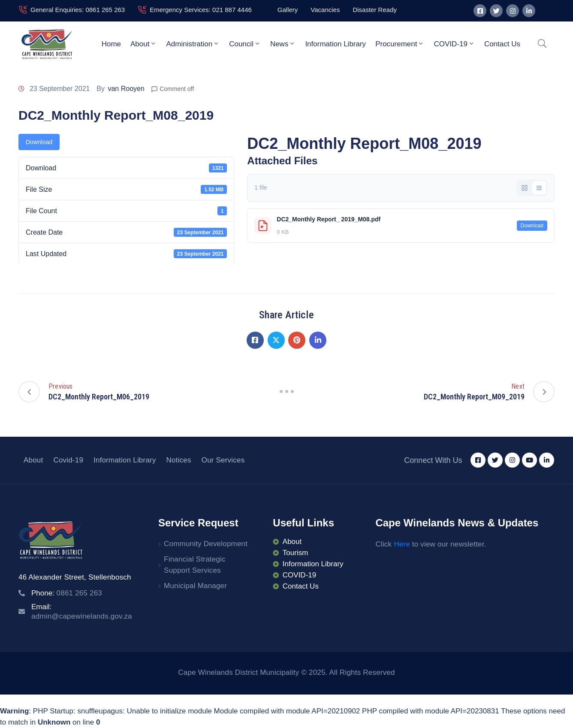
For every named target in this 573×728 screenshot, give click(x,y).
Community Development (206, 544)
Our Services (223, 460)
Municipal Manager (195, 586)
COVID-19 (454, 44)
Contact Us (502, 44)
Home (111, 44)
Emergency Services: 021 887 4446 (201, 10)
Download (39, 142)
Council (245, 44)
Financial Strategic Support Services (195, 565)
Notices (179, 460)
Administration (193, 44)
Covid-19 (68, 460)
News (283, 44)
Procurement (400, 44)
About (143, 44)
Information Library (335, 44)
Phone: (67, 593)
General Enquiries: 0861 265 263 (78, 10)
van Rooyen (126, 89)
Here (402, 544)
